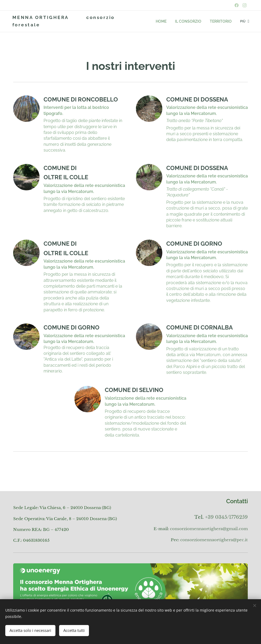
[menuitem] (146, 21)
